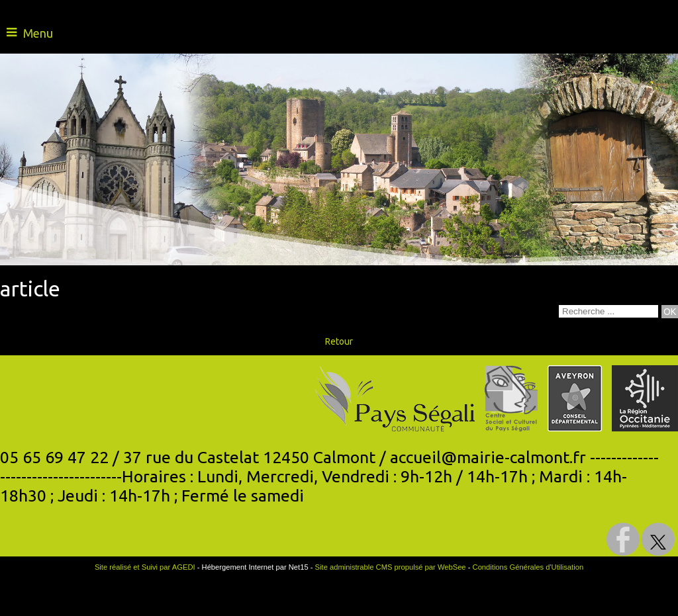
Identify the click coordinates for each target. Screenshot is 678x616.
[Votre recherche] (608, 311)
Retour (339, 341)
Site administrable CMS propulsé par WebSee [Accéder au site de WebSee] (391, 567)
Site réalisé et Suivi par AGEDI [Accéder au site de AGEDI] (145, 567)
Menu (38, 33)
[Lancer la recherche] (670, 312)
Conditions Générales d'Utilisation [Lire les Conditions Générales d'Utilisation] (528, 567)
